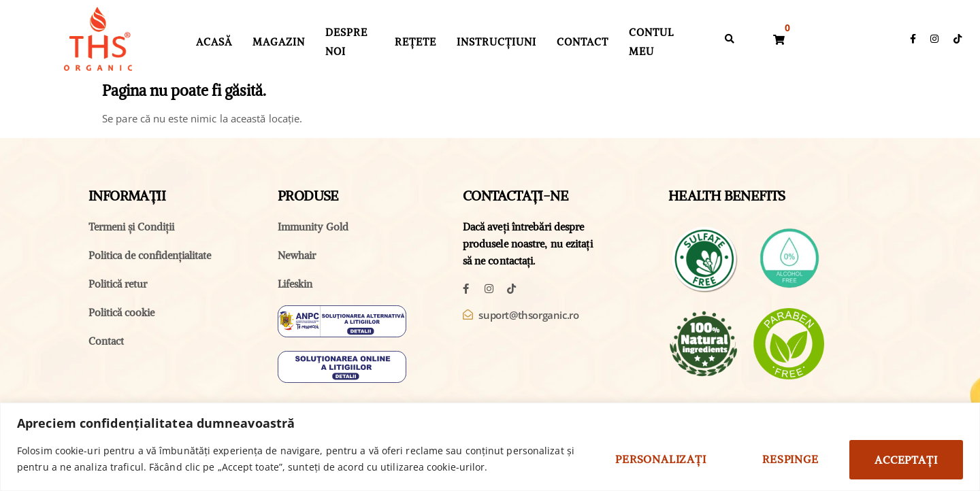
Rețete (415, 42)
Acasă (214, 42)
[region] (490, 446)
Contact (583, 42)
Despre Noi (346, 42)
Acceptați (904, 459)
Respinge (785, 459)
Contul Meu (651, 42)
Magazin (279, 42)
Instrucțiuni (496, 42)
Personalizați (652, 459)
